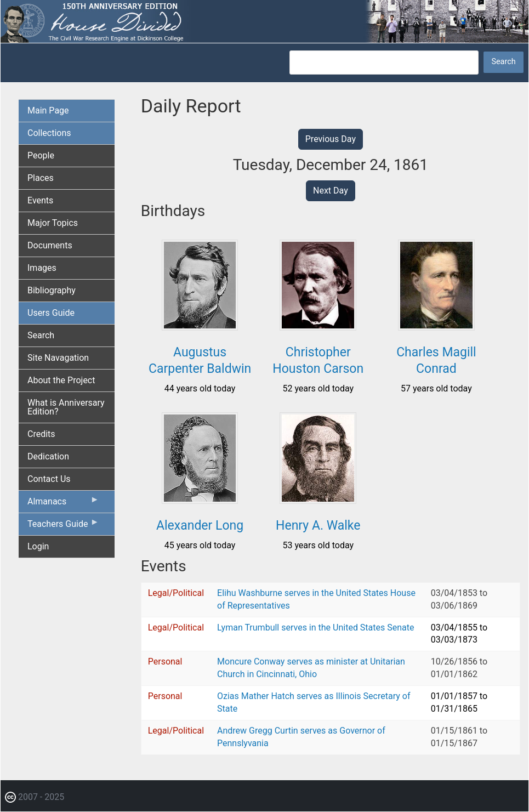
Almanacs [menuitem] (63, 504)
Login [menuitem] (38, 546)
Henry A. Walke (318, 526)
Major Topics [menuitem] (53, 223)
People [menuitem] (41, 155)
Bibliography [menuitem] (52, 290)
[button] (200, 326)
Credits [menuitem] (41, 434)
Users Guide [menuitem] (51, 313)
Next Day (331, 191)
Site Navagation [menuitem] (58, 358)
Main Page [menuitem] (48, 110)
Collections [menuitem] (49, 133)
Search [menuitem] (41, 335)
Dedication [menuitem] (48, 456)
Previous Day (331, 139)
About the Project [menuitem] (61, 380)
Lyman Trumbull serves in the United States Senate (315, 628)
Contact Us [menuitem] (49, 479)
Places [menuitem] (41, 178)
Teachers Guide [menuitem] (63, 526)
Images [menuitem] (42, 268)
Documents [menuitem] (50, 245)
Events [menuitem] (40, 200)
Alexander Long (200, 526)
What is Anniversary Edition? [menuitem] (66, 407)
